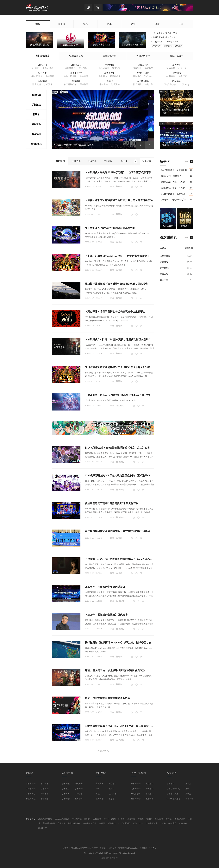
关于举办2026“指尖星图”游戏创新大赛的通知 (110, 228)
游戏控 (188, 784)
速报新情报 (70, 68)
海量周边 (103, 76)
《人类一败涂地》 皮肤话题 (173, 194)
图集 (109, 24)
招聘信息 (113, 848)
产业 (133, 24)
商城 (157, 24)
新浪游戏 (120, 462)
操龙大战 (149, 84)
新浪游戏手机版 (45, 819)
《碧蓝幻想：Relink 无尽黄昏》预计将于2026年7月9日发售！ (119, 395)
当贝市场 (61, 823)
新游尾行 (45, 789)
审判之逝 (42, 73)
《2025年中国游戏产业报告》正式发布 (106, 615)
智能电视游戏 (74, 823)
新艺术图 (137, 84)
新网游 (119, 187)
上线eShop (185, 84)
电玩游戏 (150, 784)
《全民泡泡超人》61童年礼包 (173, 170)
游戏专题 (45, 799)
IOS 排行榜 (135, 794)
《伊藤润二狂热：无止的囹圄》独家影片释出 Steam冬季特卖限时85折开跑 (126, 559)
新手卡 (62, 24)
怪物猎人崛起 (143, 81)
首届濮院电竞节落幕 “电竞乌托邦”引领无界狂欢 (112, 503)
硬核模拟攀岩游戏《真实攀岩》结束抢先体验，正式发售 (116, 284)
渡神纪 (110, 81)
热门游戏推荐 (43, 56)
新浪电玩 (36, 95)
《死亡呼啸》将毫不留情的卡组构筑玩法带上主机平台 (115, 312)
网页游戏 (150, 789)
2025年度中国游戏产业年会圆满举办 (105, 587)
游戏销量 (137, 68)
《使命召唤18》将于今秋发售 (166, 42)
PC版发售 (171, 76)
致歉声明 (84, 76)
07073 (106, 819)
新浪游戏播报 (172, 794)
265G (113, 819)
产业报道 (45, 794)
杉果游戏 (112, 823)
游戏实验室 (168, 46)
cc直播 (163, 823)
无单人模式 (48, 68)
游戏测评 (115, 84)
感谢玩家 (183, 76)
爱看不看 (189, 799)
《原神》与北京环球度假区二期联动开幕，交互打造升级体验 (119, 200)
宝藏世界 (100, 784)
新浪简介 (66, 848)
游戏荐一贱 (31, 799)
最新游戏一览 (110, 56)
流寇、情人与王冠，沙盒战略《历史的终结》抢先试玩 (115, 670)
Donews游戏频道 (62, 819)
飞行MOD (149, 76)
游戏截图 (50, 76)
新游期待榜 (31, 784)
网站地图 (85, 848)
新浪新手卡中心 (173, 789)
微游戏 (169, 819)
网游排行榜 (136, 784)
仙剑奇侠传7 (76, 73)
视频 (85, 24)
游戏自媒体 (36, 144)
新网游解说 (31, 789)
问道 (98, 789)
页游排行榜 (136, 789)
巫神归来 (100, 799)
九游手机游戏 (151, 823)
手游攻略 (66, 789)
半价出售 (104, 84)
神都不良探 (165, 256)
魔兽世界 (177, 65)
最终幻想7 (143, 65)
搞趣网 (149, 819)
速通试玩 (116, 68)
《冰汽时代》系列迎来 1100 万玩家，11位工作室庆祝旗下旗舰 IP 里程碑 (125, 172)
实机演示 (48, 84)
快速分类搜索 (76, 56)
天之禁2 (112, 784)
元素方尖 (164, 274)
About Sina (75, 848)
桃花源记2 (113, 794)
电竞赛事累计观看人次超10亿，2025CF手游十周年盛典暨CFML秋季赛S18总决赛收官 (132, 726)
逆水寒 (112, 799)
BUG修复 (171, 68)
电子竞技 (150, 799)
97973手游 (67, 773)
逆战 (98, 794)
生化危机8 (109, 65)
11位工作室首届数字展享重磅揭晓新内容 (107, 698)
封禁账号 (183, 68)
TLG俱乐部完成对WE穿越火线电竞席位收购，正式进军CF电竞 (120, 476)
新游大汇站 (31, 794)
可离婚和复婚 (170, 84)
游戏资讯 (179, 46)
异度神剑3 (165, 268)
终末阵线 (164, 262)
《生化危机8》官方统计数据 (165, 33)
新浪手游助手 (49, 823)
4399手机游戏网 (90, 823)
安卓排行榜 (136, 799)
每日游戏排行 (143, 56)
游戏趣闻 (149, 68)
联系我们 (103, 848)
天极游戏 (97, 819)
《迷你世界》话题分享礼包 (172, 188)
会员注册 (143, 848)
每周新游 (79, 794)
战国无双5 (76, 65)
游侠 (187, 789)
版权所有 (114, 858)
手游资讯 (66, 784)
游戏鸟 (141, 819)
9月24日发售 (37, 76)
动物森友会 (110, 73)
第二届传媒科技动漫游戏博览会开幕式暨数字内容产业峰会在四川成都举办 (126, 531)
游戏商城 (131, 819)
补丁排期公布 (70, 84)
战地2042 (42, 65)
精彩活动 (36, 124)
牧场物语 (177, 81)
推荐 (38, 24)
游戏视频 (36, 134)
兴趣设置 (147, 161)
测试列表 (79, 784)
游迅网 (87, 819)
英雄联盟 (76, 81)
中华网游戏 (77, 819)
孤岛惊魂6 (42, 81)
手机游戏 (36, 105)
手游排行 (79, 789)
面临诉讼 (137, 76)
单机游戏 (150, 794)
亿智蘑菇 (172, 823)
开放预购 (83, 68)
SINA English (133, 848)
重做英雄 (84, 84)
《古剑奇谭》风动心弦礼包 (172, 182)
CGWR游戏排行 (173, 799)
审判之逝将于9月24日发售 (164, 37)
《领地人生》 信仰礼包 (171, 176)
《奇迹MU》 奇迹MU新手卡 (173, 200)
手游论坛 (66, 799)
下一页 (150, 145)
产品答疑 (153, 848)
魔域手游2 (165, 280)
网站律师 (122, 848)
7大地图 (36, 68)
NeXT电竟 (43, 828)
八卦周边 (172, 773)
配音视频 (37, 84)
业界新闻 (79, 799)
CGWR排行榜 (138, 773)
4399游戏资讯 (124, 823)
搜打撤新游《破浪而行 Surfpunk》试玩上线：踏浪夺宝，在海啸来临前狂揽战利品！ (132, 643)
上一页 (141, 145)
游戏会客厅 (157, 46)
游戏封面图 (104, 68)
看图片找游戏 (177, 56)
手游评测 (66, 794)
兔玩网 (102, 823)
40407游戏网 (180, 819)
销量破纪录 (115, 76)
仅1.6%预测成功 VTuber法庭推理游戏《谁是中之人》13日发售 (120, 448)
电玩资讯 (120, 406)
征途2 (111, 789)
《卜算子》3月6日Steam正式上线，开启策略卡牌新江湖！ (117, 256)
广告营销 (94, 848)
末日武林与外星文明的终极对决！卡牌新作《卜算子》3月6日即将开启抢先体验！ (130, 367)
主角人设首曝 (70, 76)
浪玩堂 (188, 794)
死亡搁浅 (177, 73)
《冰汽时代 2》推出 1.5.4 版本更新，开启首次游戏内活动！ (118, 339)
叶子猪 (121, 819)
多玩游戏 (159, 819)
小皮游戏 (183, 823)
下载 (181, 24)
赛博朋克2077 (143, 73)
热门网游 (101, 773)
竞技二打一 (138, 823)
